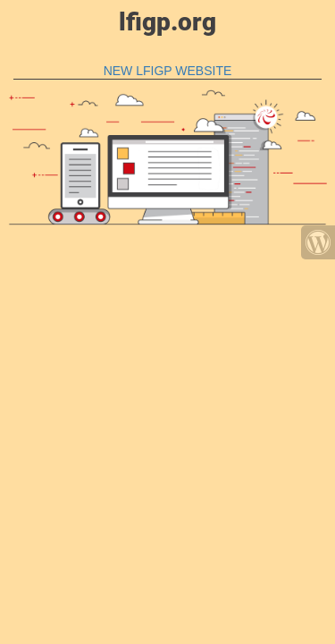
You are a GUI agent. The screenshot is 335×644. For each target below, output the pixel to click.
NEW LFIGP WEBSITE (168, 71)
